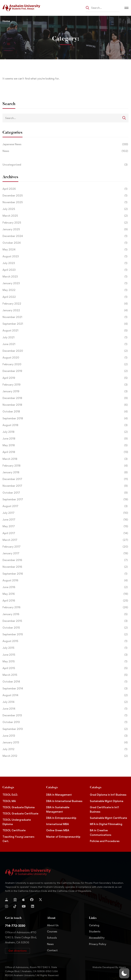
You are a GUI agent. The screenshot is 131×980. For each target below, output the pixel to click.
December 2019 (65, 371)
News (65, 151)
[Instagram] (7, 906)
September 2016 (65, 574)
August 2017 (65, 506)
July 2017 (65, 513)
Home (6, 21)
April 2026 (65, 189)
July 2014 (65, 702)
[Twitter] (40, 900)
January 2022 (65, 310)
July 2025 (65, 209)
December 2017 (65, 479)
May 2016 (65, 594)
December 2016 (65, 560)
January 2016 (65, 614)
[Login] (7, 900)
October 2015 (65, 628)
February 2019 (65, 385)
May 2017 (65, 526)
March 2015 (65, 675)
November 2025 (65, 202)
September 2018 (65, 418)
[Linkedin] (33, 906)
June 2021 (65, 344)
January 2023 (65, 283)
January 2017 (65, 553)
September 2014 (65, 689)
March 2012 (65, 756)
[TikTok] (15, 906)
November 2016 (65, 567)
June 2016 (65, 587)
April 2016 (65, 601)
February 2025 (65, 223)
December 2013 (65, 715)
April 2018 (65, 452)
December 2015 (65, 621)
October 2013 (65, 722)
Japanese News (65, 144)
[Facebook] (32, 900)
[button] (17, 951)
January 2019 (65, 391)
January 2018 (65, 472)
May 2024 (65, 250)
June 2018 (65, 439)
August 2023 (65, 256)
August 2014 (65, 695)
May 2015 (65, 662)
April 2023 (65, 270)
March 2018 (65, 459)
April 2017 (65, 533)
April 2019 (65, 378)
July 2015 (65, 648)
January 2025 (65, 229)
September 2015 (65, 634)
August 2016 (65, 581)
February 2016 (65, 607)
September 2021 (65, 324)
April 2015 (65, 668)
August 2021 (65, 331)
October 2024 (65, 243)
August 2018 (65, 425)
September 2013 (65, 729)
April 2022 (65, 297)
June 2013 (65, 736)
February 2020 (65, 364)
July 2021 (65, 337)
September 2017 (65, 499)
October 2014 (65, 682)
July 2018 (65, 432)
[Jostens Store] (15, 900)
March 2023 (65, 277)
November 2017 (65, 486)
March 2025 (65, 216)
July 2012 (65, 749)
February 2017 (65, 547)
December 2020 (65, 351)
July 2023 (65, 263)
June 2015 (65, 655)
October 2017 (65, 493)
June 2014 (65, 709)
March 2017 (65, 540)
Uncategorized (65, 165)
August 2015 (65, 641)
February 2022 (65, 304)
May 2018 (65, 445)
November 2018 (65, 405)
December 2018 (65, 398)
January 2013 (65, 743)
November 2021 (65, 317)
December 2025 (65, 196)
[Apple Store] (23, 900)
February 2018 (65, 466)
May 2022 (65, 290)
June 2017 (65, 520)
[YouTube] (24, 906)
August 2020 (65, 358)
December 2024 (65, 236)
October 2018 (65, 412)
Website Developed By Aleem (109, 967)
